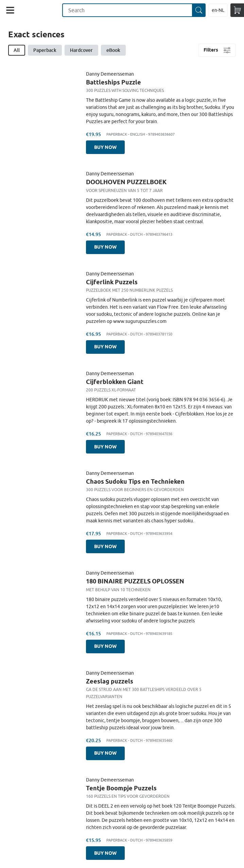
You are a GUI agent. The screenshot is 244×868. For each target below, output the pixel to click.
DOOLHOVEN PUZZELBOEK (126, 182)
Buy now (105, 147)
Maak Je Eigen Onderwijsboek (41, 10)
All (17, 50)
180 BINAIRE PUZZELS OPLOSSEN (135, 581)
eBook (113, 50)
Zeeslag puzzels (110, 681)
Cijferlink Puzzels (112, 282)
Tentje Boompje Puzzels (121, 788)
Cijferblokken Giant (115, 382)
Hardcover (81, 50)
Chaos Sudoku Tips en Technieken (135, 481)
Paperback (45, 50)
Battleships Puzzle (114, 82)
